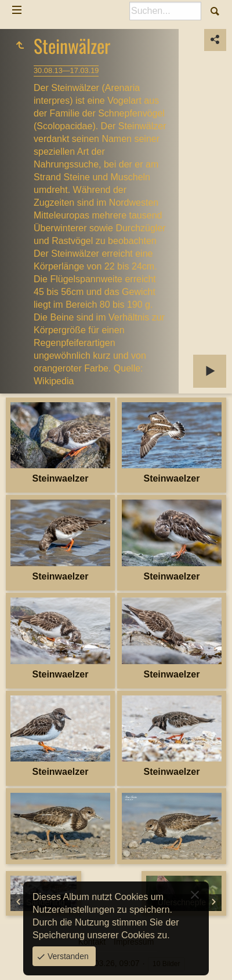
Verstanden (67, 956)
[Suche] (165, 11)
